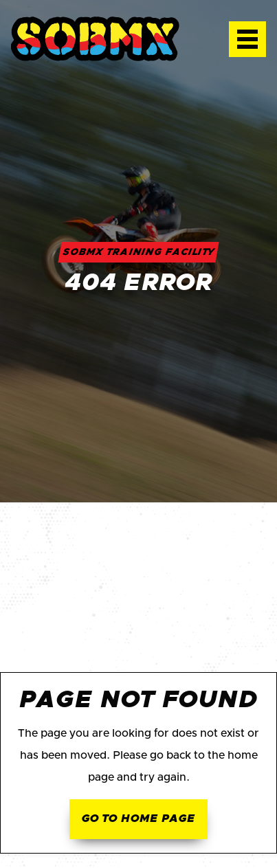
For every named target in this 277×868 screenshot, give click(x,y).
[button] (247, 39)
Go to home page (138, 819)
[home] (109, 39)
